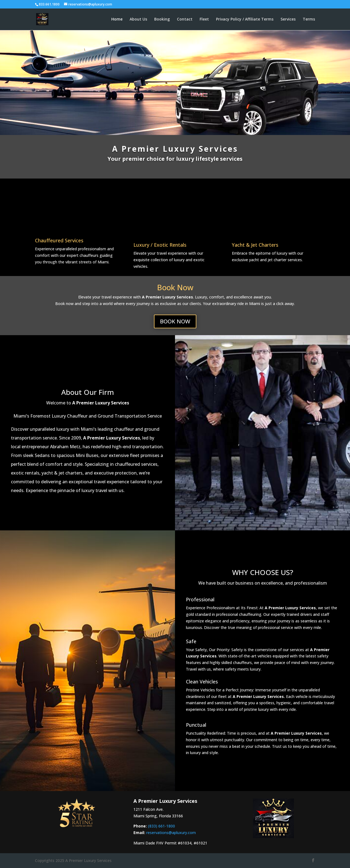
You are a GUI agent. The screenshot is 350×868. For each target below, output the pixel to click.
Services (288, 19)
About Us (138, 19)
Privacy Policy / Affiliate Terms (245, 19)
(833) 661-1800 (161, 826)
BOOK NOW (175, 321)
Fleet (204, 19)
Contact (185, 19)
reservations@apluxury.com (171, 833)
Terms (309, 19)
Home (117, 19)
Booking (162, 19)
